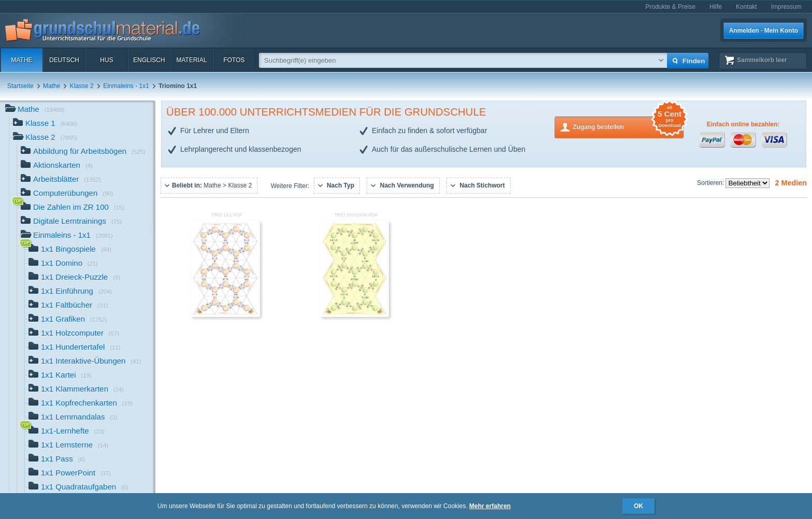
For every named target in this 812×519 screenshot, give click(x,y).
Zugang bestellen (628, 126)
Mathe (21, 60)
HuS (106, 60)
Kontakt (746, 7)
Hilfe (716, 7)
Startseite (20, 86)
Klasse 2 (82, 86)
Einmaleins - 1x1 (126, 86)
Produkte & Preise (670, 7)
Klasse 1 (45, 124)
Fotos (234, 60)
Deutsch (64, 60)
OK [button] (639, 506)
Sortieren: (711, 183)
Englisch (149, 60)
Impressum (786, 7)
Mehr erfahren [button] (490, 506)
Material (191, 60)
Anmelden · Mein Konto (764, 31)
